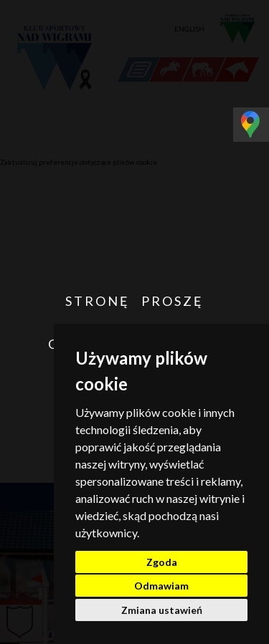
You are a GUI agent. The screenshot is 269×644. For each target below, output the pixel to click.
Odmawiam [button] (161, 586)
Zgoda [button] (162, 562)
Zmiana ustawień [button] (162, 610)
